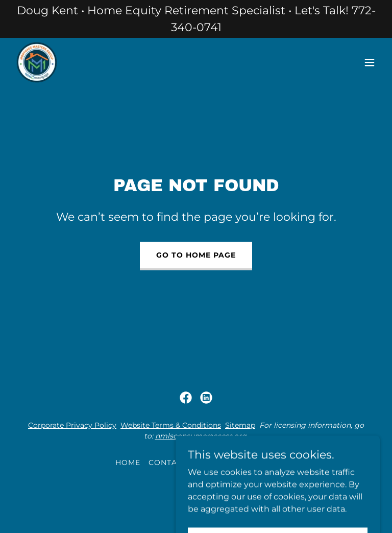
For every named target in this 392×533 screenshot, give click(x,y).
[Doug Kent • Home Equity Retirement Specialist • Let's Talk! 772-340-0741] (196, 19)
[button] (370, 62)
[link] (37, 62)
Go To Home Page (196, 255)
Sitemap (240, 425)
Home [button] (128, 462)
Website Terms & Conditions (171, 425)
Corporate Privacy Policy (72, 425)
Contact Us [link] (175, 462)
